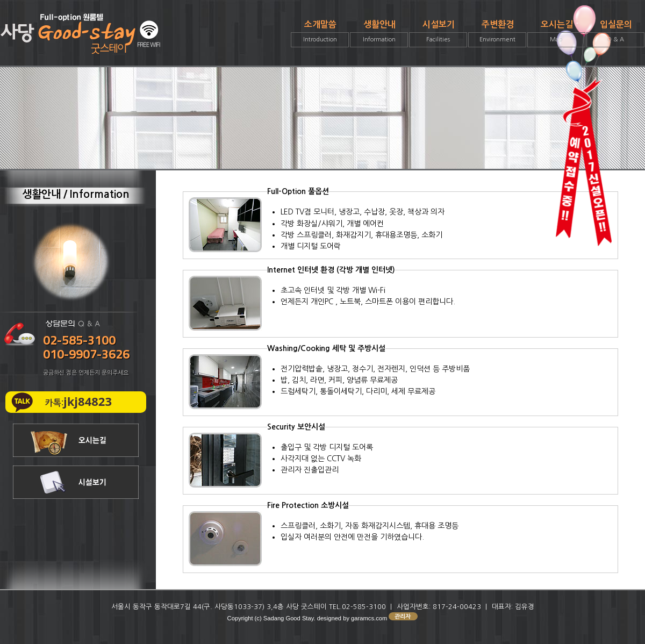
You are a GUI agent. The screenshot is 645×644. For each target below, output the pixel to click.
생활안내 (379, 34)
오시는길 (556, 34)
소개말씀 (320, 34)
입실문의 (615, 34)
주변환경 (497, 34)
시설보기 (438, 34)
